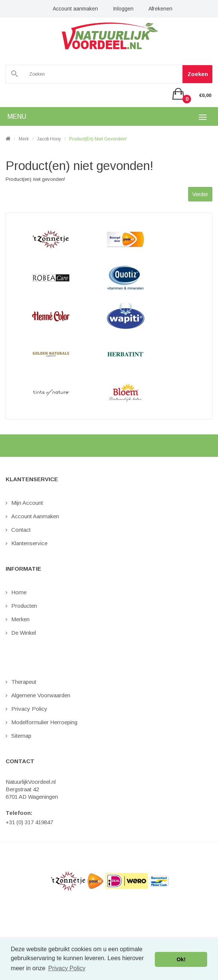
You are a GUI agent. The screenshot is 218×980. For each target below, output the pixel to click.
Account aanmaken (75, 9)
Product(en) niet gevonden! (98, 139)
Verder (200, 194)
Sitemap (21, 736)
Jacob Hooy (49, 139)
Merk (24, 139)
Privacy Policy (29, 709)
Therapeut (24, 682)
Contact (21, 530)
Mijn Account (27, 503)
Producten (24, 606)
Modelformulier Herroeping (44, 722)
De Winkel (24, 633)
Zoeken (198, 74)
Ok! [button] (181, 959)
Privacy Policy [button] (67, 968)
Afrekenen (160, 9)
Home (19, 592)
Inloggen (123, 9)
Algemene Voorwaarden (41, 695)
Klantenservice (29, 543)
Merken (20, 619)
